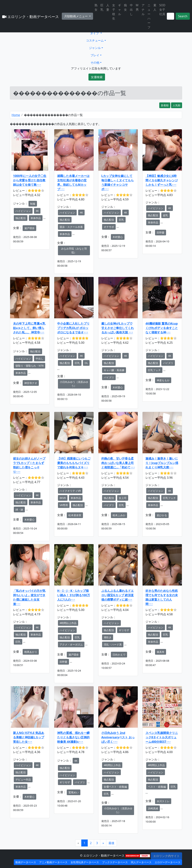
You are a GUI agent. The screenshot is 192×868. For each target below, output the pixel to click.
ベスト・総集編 (157, 787)
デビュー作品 (23, 779)
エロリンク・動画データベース (31, 17)
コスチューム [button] (95, 40)
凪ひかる (162, 515)
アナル (143, 10)
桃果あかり (31, 652)
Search (183, 16)
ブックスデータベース (115, 862)
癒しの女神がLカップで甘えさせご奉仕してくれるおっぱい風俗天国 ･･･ (118, 328)
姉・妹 (19, 509)
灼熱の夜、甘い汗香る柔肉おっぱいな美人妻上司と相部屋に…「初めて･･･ (118, 463)
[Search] (170, 16)
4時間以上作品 (68, 623)
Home (16, 115)
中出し (131, 10)
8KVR (63, 498)
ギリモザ (124, 630)
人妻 (108, 7)
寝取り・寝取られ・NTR (30, 366)
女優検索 (97, 77)
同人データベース (141, 862)
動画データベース (26, 862)
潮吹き (108, 637)
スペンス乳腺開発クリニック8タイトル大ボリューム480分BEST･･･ (162, 737)
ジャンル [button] (95, 48)
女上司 (123, 498)
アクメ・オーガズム (71, 644)
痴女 (125, 7)
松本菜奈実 (75, 515)
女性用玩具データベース (85, 862)
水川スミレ (163, 801)
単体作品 (36, 218)
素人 (155, 7)
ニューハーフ (149, 16)
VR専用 (64, 505)
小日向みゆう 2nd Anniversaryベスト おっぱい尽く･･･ (118, 737)
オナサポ (109, 227)
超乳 (166, 215)
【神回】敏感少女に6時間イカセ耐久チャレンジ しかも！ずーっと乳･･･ (162, 180)
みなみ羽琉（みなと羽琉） (74, 250)
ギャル (120, 10)
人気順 (177, 105)
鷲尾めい (74, 792)
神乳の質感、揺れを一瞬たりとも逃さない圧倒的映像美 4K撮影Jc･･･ (73, 737)
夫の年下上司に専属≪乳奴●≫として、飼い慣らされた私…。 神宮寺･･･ (29, 328)
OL (86, 363)
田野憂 (161, 233)
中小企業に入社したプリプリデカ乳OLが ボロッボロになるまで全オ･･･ (73, 328)
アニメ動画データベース (53, 862)
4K (37, 211)
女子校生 (114, 12)
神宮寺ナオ (31, 383)
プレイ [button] (95, 55)
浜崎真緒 (153, 808)
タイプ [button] (95, 33)
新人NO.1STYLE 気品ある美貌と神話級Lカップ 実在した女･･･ (29, 737)
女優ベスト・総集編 (115, 787)
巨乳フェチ (154, 370)
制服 (33, 204)
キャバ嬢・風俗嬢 (114, 370)
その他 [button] (95, 63)
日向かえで (119, 655)
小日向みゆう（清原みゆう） (74, 384)
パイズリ (109, 377)
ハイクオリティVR (70, 491)
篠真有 (161, 652)
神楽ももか (163, 380)
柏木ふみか (119, 515)
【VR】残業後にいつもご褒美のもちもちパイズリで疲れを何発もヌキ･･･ (74, 463)
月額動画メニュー (76, 16)
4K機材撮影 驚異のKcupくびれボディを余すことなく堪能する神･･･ (162, 328)
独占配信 (21, 218)
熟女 (96, 7)
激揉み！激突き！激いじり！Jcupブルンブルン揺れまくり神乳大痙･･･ (162, 463)
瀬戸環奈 (29, 228)
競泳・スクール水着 (71, 227)
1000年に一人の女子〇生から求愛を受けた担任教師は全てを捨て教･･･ (30, 180)
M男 (137, 7)
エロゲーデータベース (168, 862)
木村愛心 (118, 237)
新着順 (165, 105)
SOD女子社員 (162, 10)
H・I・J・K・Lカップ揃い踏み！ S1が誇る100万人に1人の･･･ (74, 595)
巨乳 (102, 7)
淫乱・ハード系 (113, 644)
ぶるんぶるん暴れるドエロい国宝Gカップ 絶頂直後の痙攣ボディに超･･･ (118, 595)
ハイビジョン (23, 211)
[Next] (103, 843)
